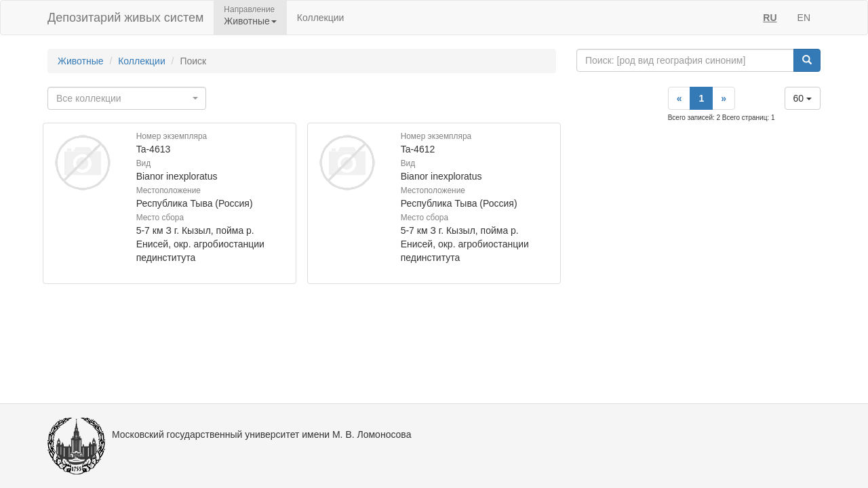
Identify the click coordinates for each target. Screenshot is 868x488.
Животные (81, 61)
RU (770, 18)
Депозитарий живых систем (125, 18)
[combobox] (127, 98)
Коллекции (321, 18)
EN (804, 18)
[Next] (724, 98)
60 (803, 98)
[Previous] (679, 98)
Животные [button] (250, 21)
